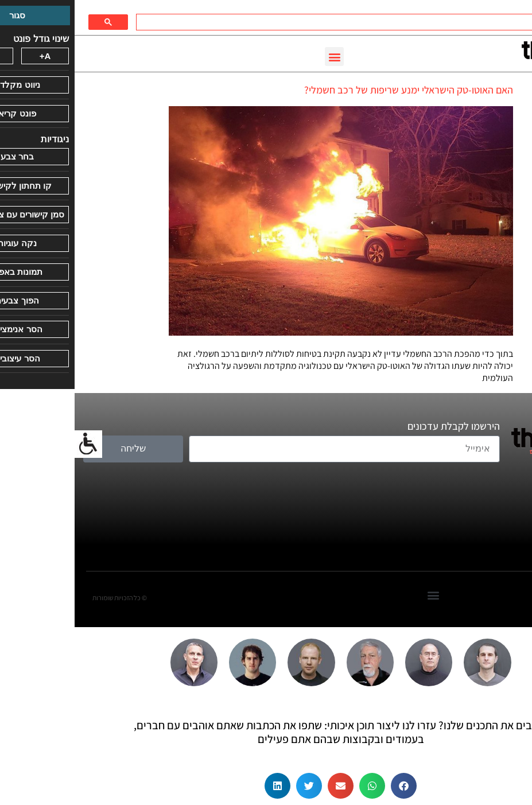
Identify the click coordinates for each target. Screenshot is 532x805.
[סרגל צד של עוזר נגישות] (14, 444)
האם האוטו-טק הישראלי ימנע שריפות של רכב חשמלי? (334, 90)
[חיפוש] (291, 22)
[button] (260, 57)
